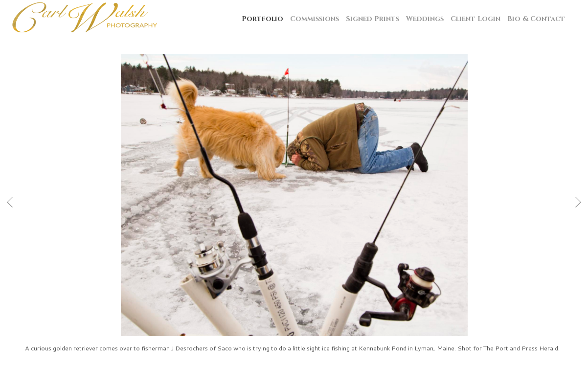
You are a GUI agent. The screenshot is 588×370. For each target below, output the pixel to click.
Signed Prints (373, 19)
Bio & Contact (536, 19)
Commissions (315, 19)
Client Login (475, 19)
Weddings (425, 19)
